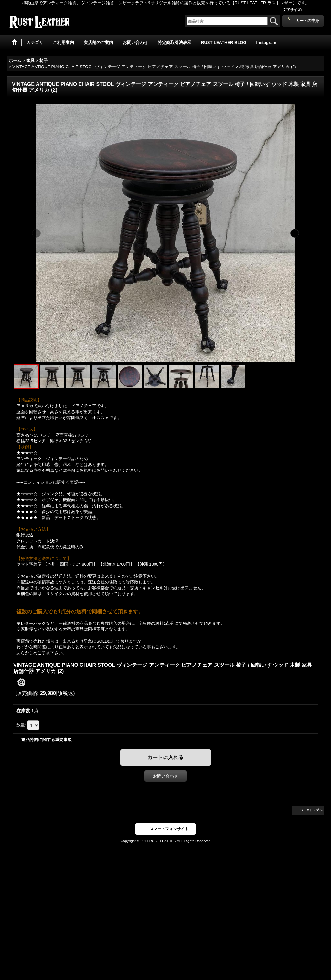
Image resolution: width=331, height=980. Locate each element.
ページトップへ (311, 810)
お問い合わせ (165, 776)
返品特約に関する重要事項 (47, 740)
